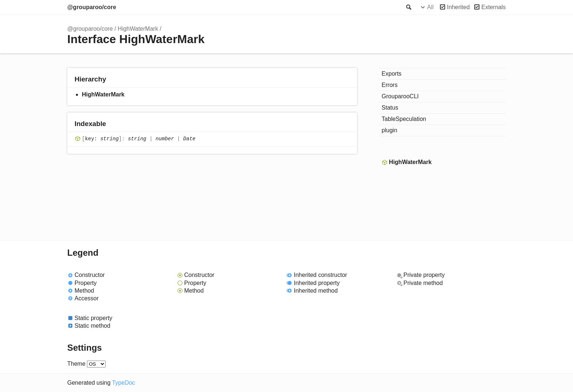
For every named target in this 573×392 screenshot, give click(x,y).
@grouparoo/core (92, 7)
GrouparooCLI (400, 96)
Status (390, 108)
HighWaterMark (138, 29)
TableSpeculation (404, 119)
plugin (389, 130)
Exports (391, 74)
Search (408, 7)
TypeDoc (123, 383)
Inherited (458, 7)
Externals (494, 7)
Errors (390, 85)
